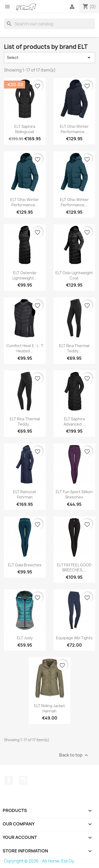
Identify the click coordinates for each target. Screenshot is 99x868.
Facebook (9, 780)
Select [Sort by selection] (49, 58)
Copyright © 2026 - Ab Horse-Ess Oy (39, 861)
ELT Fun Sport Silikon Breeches (74, 494)
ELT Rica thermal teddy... (74, 348)
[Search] (49, 24)
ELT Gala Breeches (25, 565)
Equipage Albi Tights (74, 638)
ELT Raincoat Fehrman (25, 494)
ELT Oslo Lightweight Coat (74, 275)
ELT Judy (25, 638)
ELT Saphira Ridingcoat (25, 129)
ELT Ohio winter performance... (74, 129)
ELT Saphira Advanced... (74, 421)
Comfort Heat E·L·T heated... (25, 348)
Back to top (74, 755)
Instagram (23, 780)
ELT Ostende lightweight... (25, 275)
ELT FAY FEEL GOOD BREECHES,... (74, 568)
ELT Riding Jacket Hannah (49, 708)
